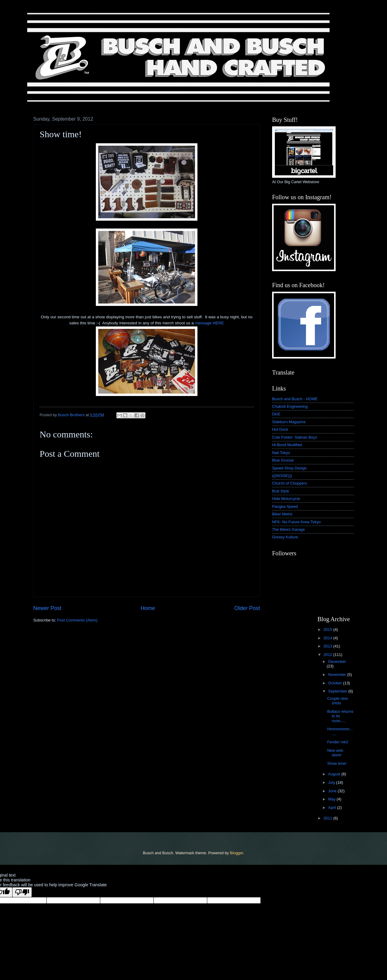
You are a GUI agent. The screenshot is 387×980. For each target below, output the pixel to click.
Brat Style (281, 491)
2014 (328, 638)
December (337, 662)
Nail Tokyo (281, 453)
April (332, 808)
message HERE (210, 323)
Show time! (337, 763)
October (335, 683)
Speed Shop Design (289, 468)
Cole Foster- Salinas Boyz (295, 437)
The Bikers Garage (288, 529)
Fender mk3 (338, 742)
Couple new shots (337, 701)
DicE (276, 414)
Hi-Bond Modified (287, 445)
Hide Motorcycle (286, 499)
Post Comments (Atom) (77, 620)
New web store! (335, 753)
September (338, 691)
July (332, 782)
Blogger (236, 853)
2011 (328, 818)
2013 (328, 646)
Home (148, 608)
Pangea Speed (285, 506)
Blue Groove (283, 460)
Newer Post (47, 608)
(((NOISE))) (282, 476)
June (333, 791)
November (338, 675)
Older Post (247, 608)
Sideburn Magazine (289, 422)
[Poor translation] (22, 892)
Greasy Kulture (285, 537)
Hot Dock (280, 429)
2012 (328, 655)
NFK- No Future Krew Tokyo (296, 522)
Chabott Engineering (290, 406)
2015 (328, 630)
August (335, 774)
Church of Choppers (289, 483)
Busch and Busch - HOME (295, 399)
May (332, 799)
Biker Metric (282, 514)
